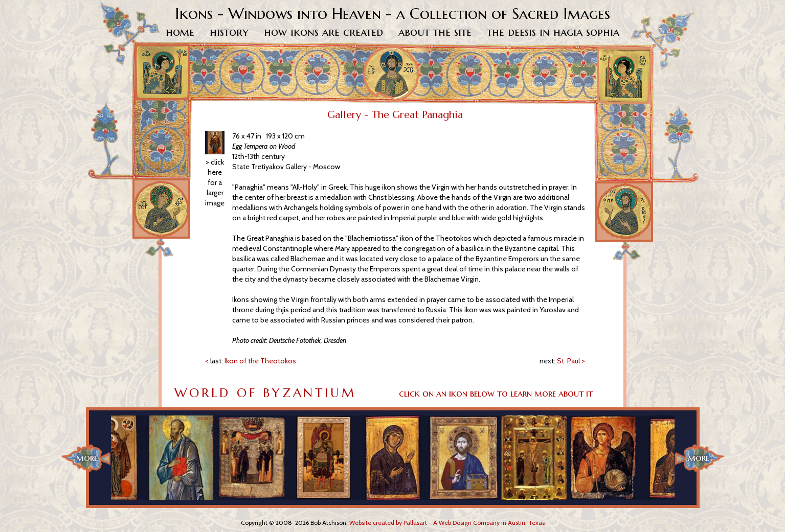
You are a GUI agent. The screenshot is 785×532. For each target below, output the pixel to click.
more (87, 458)
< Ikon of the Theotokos (251, 361)
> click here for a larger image (215, 182)
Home (180, 32)
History (229, 32)
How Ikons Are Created (323, 32)
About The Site (435, 32)
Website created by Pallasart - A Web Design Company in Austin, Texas (447, 523)
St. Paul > (562, 361)
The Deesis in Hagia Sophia (553, 32)
